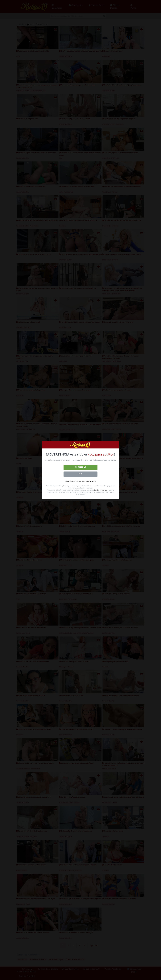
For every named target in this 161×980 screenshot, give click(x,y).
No (80, 474)
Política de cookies (100, 490)
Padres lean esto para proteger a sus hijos (80, 481)
